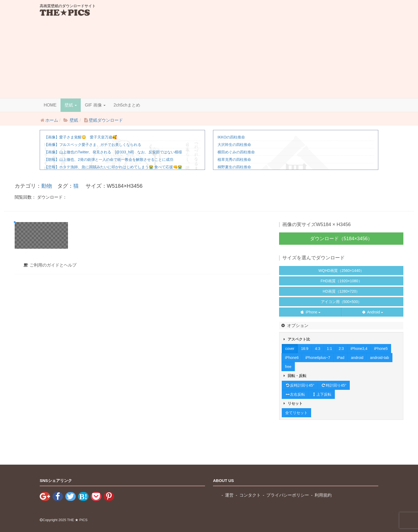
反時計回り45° (300, 385)
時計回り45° (334, 385)
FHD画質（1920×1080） (341, 281)
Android (372, 312)
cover (290, 349)
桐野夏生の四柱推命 (234, 167)
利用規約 (323, 495)
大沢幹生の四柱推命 (234, 145)
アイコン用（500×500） (341, 302)
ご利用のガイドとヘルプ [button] (50, 409)
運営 (229, 495)
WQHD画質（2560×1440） (341, 271)
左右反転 (295, 394)
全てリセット (296, 413)
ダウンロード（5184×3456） (341, 239)
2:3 (341, 349)
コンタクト (250, 495)
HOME (50, 105)
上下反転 (321, 394)
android (357, 358)
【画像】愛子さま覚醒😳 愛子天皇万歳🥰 (81, 137)
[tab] (143, 409)
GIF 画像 (95, 105)
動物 (47, 186)
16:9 (305, 349)
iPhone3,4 (359, 349)
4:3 (317, 349)
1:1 (329, 349)
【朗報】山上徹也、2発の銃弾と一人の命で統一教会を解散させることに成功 (109, 159)
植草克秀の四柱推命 (234, 159)
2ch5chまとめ (127, 105)
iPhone (310, 312)
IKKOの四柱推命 (231, 137)
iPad (340, 358)
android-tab (379, 358)
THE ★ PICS (77, 520)
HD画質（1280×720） (341, 291)
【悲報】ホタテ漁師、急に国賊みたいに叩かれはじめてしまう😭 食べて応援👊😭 (113, 167)
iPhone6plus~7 (318, 358)
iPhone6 (292, 358)
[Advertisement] (209, 57)
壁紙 (71, 105)
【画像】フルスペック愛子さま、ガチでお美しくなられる (93, 145)
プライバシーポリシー (288, 495)
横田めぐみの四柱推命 (236, 152)
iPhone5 (381, 349)
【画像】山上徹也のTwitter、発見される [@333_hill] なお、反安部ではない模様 (113, 152)
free (288, 367)
